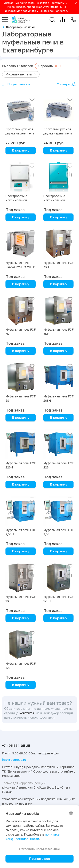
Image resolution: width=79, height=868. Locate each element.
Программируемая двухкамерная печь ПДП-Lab (58, 133)
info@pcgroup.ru (14, 760)
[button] (52, 19)
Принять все (39, 859)
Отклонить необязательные (39, 849)
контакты (27, 713)
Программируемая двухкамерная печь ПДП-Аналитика (20, 133)
